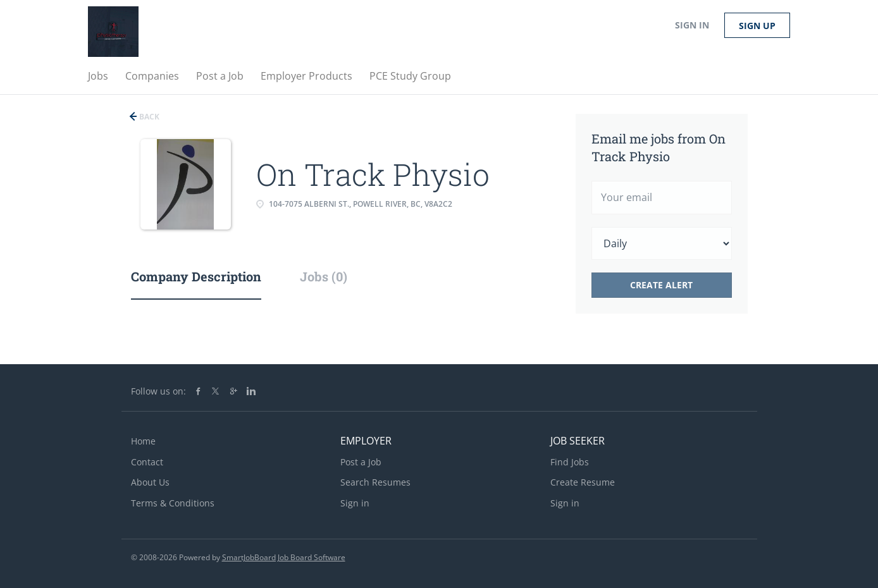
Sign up (757, 26)
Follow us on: (158, 391)
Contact (147, 462)
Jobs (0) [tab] (324, 276)
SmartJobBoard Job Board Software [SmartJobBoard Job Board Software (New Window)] (284, 557)
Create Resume (583, 482)
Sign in (692, 25)
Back (148, 117)
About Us (150, 482)
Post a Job (361, 462)
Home (143, 441)
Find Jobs (570, 462)
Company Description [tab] (196, 276)
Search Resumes (375, 482)
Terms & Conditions (173, 503)
